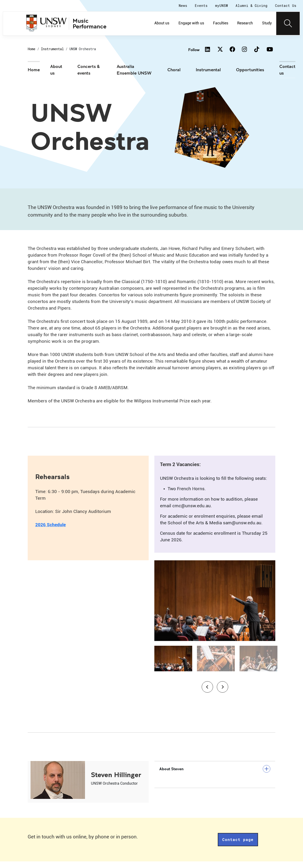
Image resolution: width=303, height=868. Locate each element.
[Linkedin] (208, 50)
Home (31, 49)
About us (162, 23)
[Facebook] (232, 50)
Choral (174, 70)
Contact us (287, 70)
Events (201, 6)
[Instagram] (245, 50)
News (183, 6)
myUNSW (222, 6)
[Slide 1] (173, 665)
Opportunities (250, 70)
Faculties (221, 23)
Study (267, 23)
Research (245, 23)
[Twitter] (220, 50)
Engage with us (191, 23)
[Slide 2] (216, 665)
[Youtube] (269, 50)
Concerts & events (89, 70)
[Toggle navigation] (288, 23)
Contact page (238, 846)
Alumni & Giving (252, 6)
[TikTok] (257, 50)
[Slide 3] (258, 665)
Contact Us (286, 6)
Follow (194, 50)
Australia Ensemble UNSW (134, 70)
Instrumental (52, 49)
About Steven (215, 775)
